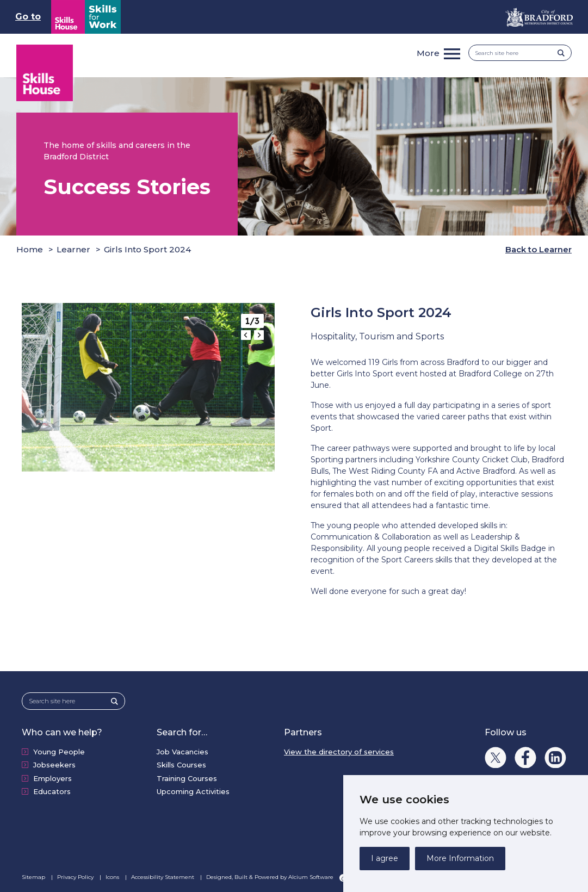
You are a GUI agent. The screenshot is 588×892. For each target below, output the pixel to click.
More (428, 53)
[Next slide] (259, 335)
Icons (113, 877)
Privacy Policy (76, 877)
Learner (73, 249)
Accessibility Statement (163, 877)
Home (30, 249)
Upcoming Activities (193, 791)
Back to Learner (539, 249)
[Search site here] (516, 53)
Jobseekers (54, 765)
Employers (52, 778)
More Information (460, 858)
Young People (59, 752)
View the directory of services (339, 752)
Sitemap (34, 877)
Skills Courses (181, 765)
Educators (52, 791)
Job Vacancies (182, 752)
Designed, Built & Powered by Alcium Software (277, 877)
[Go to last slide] (246, 335)
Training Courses (187, 778)
